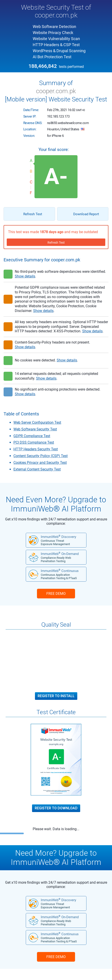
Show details (25, 276)
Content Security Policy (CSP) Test (41, 456)
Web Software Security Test (35, 429)
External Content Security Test (37, 469)
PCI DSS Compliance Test (34, 442)
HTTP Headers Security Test (36, 449)
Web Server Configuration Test (37, 422)
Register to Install (56, 696)
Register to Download (56, 808)
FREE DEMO (56, 594)
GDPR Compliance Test (32, 436)
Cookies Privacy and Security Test (40, 463)
